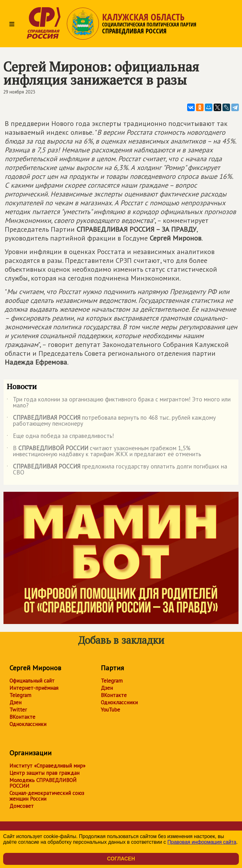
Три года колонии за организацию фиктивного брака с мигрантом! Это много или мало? (119, 403)
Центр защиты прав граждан (44, 773)
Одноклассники (28, 724)
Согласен (121, 859)
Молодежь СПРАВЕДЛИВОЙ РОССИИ (43, 783)
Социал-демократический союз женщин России (47, 796)
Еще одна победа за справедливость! (60, 437)
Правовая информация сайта (202, 842)
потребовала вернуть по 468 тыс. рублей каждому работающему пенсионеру (111, 421)
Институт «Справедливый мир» (47, 766)
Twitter (18, 710)
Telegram (20, 695)
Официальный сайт (32, 681)
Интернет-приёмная (34, 688)
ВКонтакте (22, 717)
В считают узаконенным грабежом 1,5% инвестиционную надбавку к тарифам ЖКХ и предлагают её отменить (104, 451)
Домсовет (22, 806)
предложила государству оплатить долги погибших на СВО (117, 470)
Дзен (15, 702)
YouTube (110, 710)
